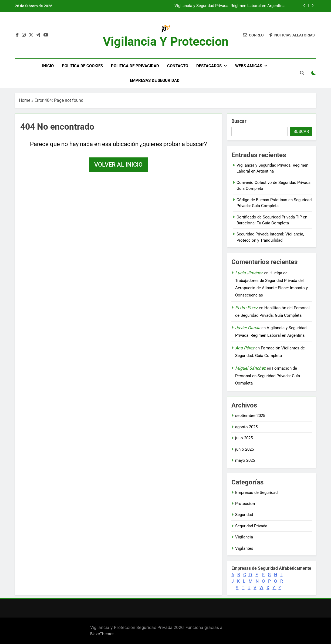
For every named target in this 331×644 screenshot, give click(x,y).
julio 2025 (244, 438)
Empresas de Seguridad (155, 80)
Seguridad (244, 515)
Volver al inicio (118, 165)
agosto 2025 (246, 427)
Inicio (48, 66)
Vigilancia (244, 537)
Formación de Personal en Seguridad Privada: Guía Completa (268, 376)
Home (25, 100)
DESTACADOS (209, 66)
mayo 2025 (245, 460)
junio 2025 (244, 449)
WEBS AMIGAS (249, 66)
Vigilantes (244, 548)
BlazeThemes (102, 634)
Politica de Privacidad (135, 66)
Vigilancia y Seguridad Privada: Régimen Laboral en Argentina (229, 6)
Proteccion (245, 504)
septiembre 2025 (250, 416)
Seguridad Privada (251, 526)
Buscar (239, 121)
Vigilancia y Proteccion (166, 41)
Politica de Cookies (82, 66)
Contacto (178, 66)
